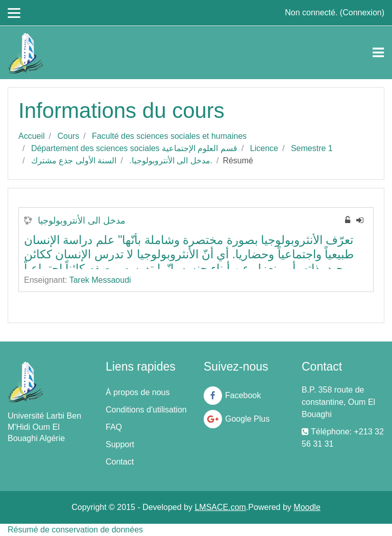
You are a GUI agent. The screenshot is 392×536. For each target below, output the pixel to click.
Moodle (307, 507)
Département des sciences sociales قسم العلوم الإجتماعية (134, 148)
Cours (68, 136)
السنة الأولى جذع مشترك (74, 161)
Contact (120, 462)
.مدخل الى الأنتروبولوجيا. (171, 161)
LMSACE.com (220, 507)
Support (120, 444)
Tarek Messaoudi (100, 280)
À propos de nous (138, 392)
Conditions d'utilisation (146, 410)
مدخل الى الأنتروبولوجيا (82, 221)
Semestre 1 (312, 148)
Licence (264, 148)
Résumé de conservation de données (75, 530)
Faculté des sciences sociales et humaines (169, 136)
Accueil (32, 136)
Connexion (362, 13)
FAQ (114, 427)
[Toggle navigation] (378, 53)
